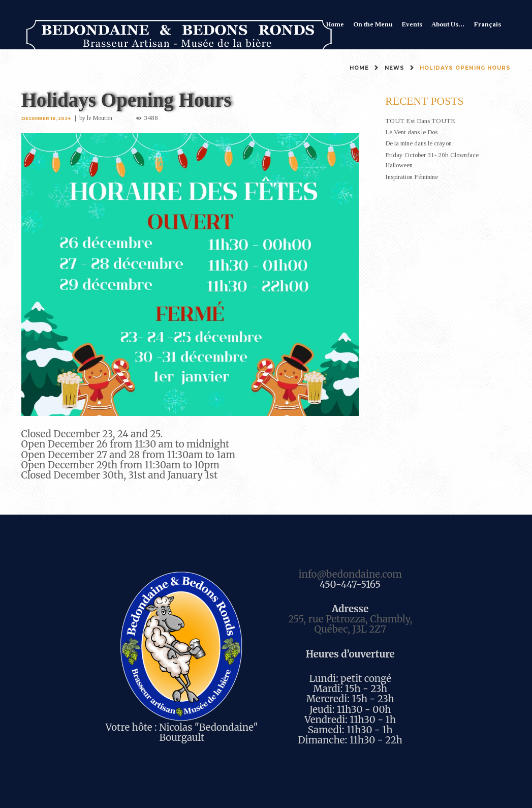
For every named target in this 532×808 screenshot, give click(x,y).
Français (488, 24)
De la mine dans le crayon (418, 143)
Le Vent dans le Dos (411, 132)
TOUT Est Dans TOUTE (420, 121)
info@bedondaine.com (350, 574)
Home (335, 24)
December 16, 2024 (46, 118)
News (395, 68)
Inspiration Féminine (412, 177)
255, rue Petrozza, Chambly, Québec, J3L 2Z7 (350, 624)
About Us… (448, 24)
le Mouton (100, 118)
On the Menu (373, 24)
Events (412, 24)
